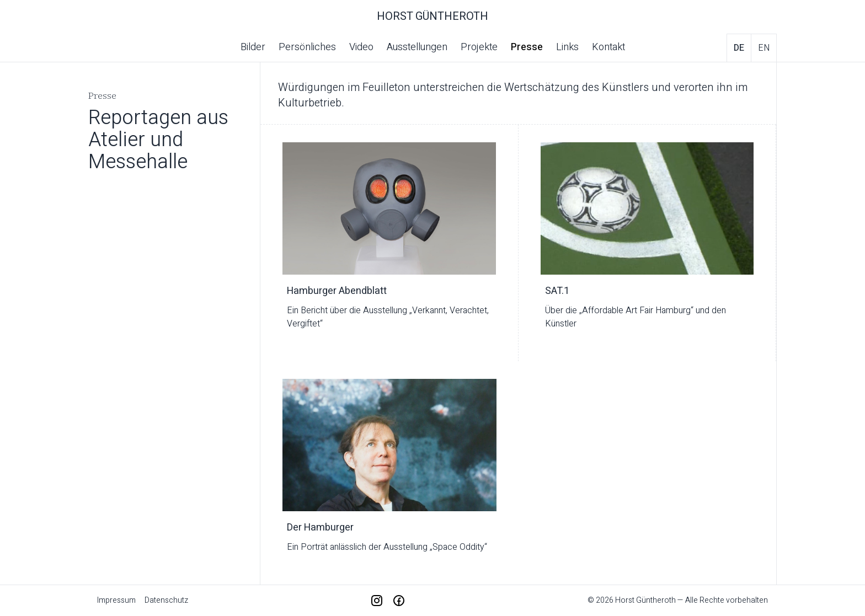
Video (361, 47)
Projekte (479, 47)
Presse (527, 47)
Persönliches (307, 47)
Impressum (116, 601)
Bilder (253, 47)
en (764, 48)
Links (567, 47)
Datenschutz (166, 601)
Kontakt (608, 47)
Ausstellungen (417, 47)
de (739, 48)
